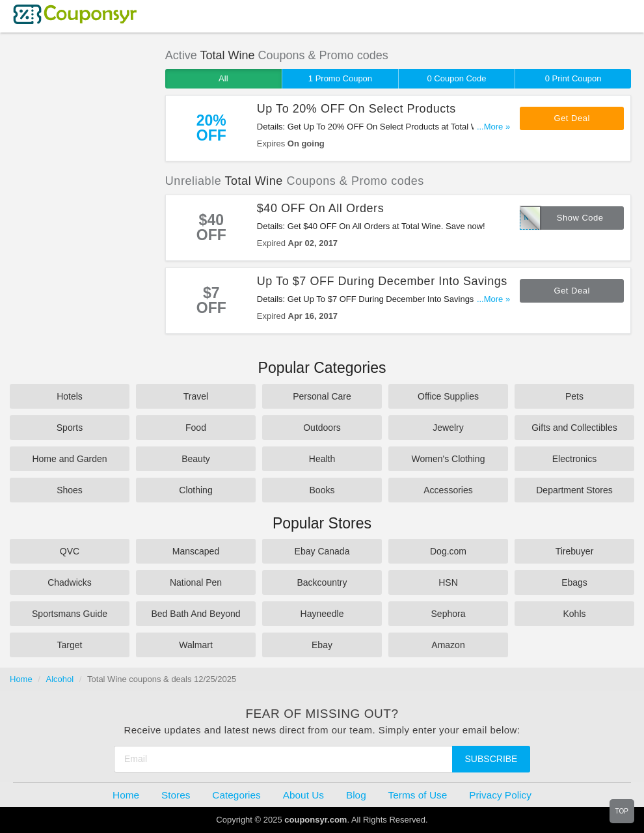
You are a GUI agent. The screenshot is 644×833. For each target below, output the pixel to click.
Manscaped (196, 551)
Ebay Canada (322, 551)
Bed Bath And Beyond (196, 614)
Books (322, 490)
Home (21, 679)
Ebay (322, 645)
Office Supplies (448, 396)
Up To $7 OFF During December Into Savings (382, 281)
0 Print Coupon (573, 78)
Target (70, 645)
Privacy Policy (500, 795)
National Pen (196, 582)
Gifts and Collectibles (574, 428)
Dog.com (448, 551)
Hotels (70, 396)
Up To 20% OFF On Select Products (356, 109)
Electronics (574, 459)
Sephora (449, 614)
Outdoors (322, 428)
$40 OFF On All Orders (320, 208)
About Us (303, 795)
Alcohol (60, 679)
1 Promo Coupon (340, 78)
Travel (196, 396)
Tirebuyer (575, 551)
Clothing (195, 490)
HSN (448, 582)
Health (322, 459)
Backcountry (322, 582)
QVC (70, 551)
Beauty (196, 459)
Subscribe (491, 759)
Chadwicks (70, 582)
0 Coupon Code (456, 78)
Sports (70, 428)
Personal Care (322, 396)
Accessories (448, 490)
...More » (493, 127)
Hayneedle (322, 614)
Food (196, 428)
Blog (356, 795)
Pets (574, 396)
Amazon (448, 645)
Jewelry (448, 428)
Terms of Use (418, 795)
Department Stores (574, 490)
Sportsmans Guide (70, 614)
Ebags (574, 582)
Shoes (70, 490)
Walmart (196, 645)
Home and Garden (69, 459)
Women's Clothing (449, 459)
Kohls (574, 614)
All (223, 78)
